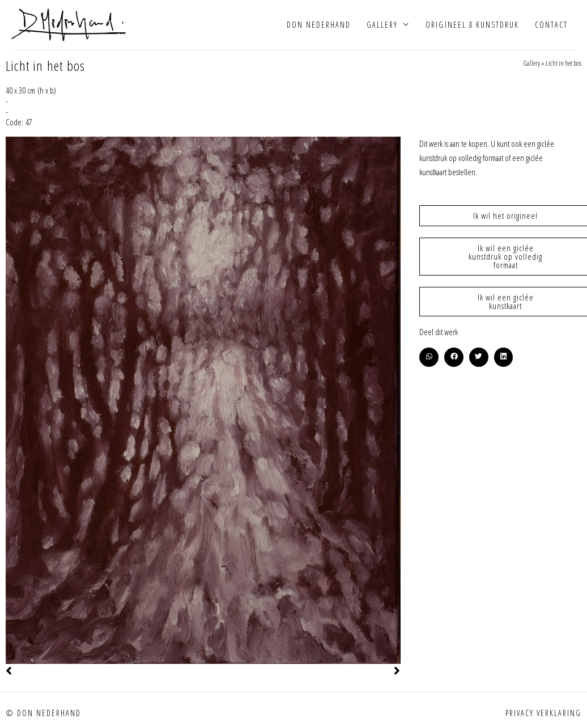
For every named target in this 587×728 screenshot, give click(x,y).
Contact (551, 25)
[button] (429, 358)
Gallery (382, 25)
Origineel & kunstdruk (472, 25)
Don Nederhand (319, 25)
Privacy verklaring (543, 715)
